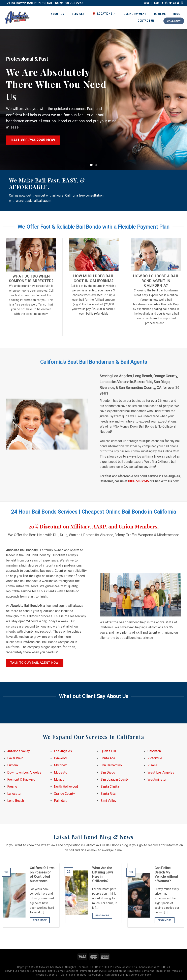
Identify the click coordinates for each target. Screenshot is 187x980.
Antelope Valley (19, 751)
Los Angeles (63, 751)
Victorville (155, 758)
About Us (57, 14)
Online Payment (135, 14)
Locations (104, 14)
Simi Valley (108, 801)
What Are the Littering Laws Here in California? (103, 874)
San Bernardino (111, 765)
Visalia (152, 765)
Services (78, 14)
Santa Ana (108, 758)
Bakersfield (15, 758)
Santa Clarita (110, 787)
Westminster (157, 780)
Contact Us (146, 21)
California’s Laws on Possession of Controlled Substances (42, 874)
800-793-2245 (138, 481)
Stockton (154, 751)
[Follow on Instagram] (167, 3)
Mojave (59, 780)
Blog (177, 14)
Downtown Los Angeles (24, 772)
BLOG (147, 3)
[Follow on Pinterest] (178, 3)
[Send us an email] (174, 3)
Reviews (160, 14)
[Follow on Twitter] (170, 3)
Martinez (60, 765)
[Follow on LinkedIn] (182, 3)
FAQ (156, 3)
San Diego (108, 772)
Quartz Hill (108, 751)
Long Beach (15, 801)
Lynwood (60, 758)
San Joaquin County (115, 780)
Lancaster (14, 794)
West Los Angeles (161, 772)
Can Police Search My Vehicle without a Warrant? (166, 874)
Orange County (64, 794)
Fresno (12, 787)
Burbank (13, 765)
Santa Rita (108, 794)
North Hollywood (66, 787)
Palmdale (61, 801)
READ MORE (40, 920)
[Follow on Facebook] (163, 3)
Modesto (61, 772)
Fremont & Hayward (21, 780)
